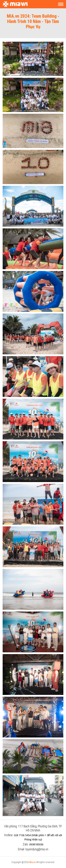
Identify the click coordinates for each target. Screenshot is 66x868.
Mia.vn (33, 862)
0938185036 (36, 844)
